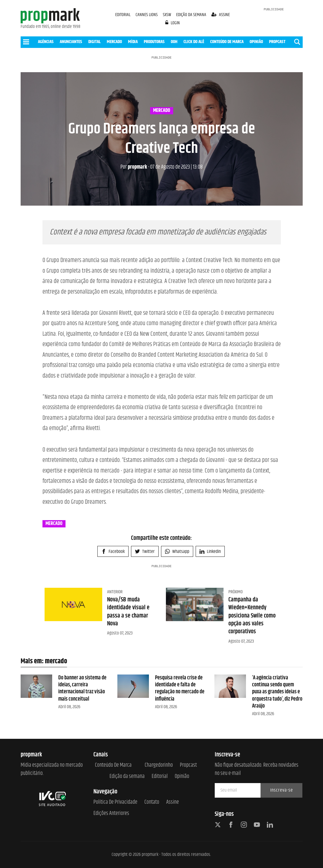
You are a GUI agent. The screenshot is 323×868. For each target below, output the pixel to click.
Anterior (115, 592)
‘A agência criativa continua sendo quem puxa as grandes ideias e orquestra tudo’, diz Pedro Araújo (277, 692)
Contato (152, 802)
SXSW (167, 15)
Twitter (145, 552)
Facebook (113, 552)
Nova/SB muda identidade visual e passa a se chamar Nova (128, 612)
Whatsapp (177, 552)
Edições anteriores (111, 814)
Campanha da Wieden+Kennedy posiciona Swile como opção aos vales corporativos (252, 616)
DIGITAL (94, 42)
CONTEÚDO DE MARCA (227, 42)
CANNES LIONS (147, 15)
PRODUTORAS (154, 42)
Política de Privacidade (115, 802)
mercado (162, 111)
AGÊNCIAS (46, 42)
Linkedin (210, 552)
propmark (134, 167)
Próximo (236, 592)
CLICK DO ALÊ (194, 42)
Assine (173, 802)
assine (221, 15)
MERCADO (114, 42)
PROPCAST (277, 42)
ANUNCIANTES (71, 42)
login (173, 23)
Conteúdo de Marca (113, 765)
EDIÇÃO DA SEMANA (191, 15)
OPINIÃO (256, 42)
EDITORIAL (123, 15)
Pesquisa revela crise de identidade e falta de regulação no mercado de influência (180, 688)
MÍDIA (133, 42)
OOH (174, 42)
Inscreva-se (282, 790)
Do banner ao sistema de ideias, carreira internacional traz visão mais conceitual (82, 688)
